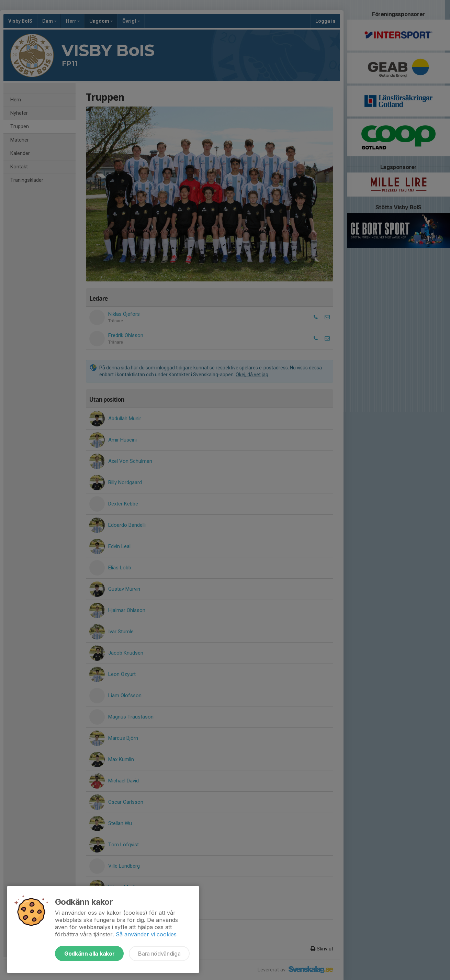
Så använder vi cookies (146, 934)
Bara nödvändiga (159, 954)
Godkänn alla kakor (89, 954)
